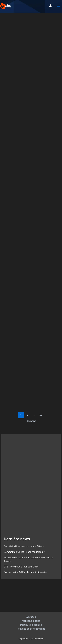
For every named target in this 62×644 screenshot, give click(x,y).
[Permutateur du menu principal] (59, 6)
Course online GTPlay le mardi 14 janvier (25, 572)
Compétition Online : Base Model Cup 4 (24, 552)
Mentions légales (31, 621)
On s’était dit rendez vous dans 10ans (24, 546)
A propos (31, 617)
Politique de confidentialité (31, 629)
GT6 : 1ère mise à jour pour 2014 (21, 567)
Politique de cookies (31, 625)
